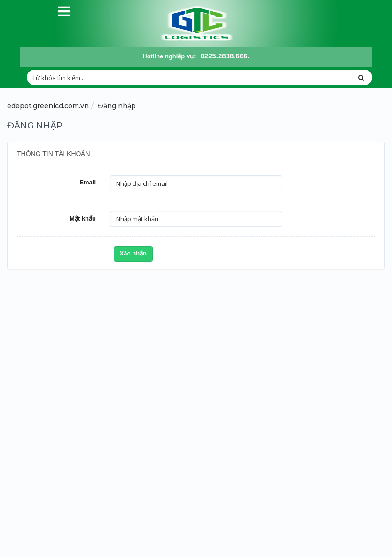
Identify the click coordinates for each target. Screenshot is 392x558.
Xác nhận (133, 253)
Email (88, 182)
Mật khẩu (83, 219)
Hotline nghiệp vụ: (169, 56)
